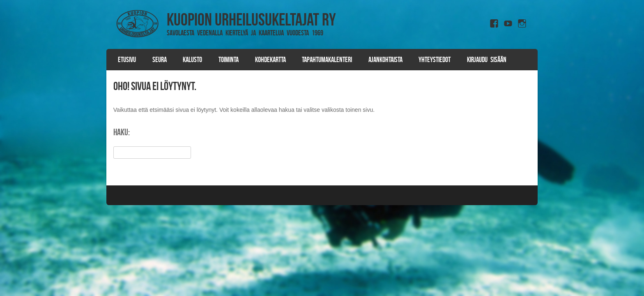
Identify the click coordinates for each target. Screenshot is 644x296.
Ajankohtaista (385, 60)
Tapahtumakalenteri (327, 60)
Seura (160, 60)
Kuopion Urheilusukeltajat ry (251, 19)
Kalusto (192, 60)
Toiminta (229, 60)
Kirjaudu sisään (487, 60)
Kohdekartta (270, 60)
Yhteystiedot (435, 60)
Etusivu (127, 60)
